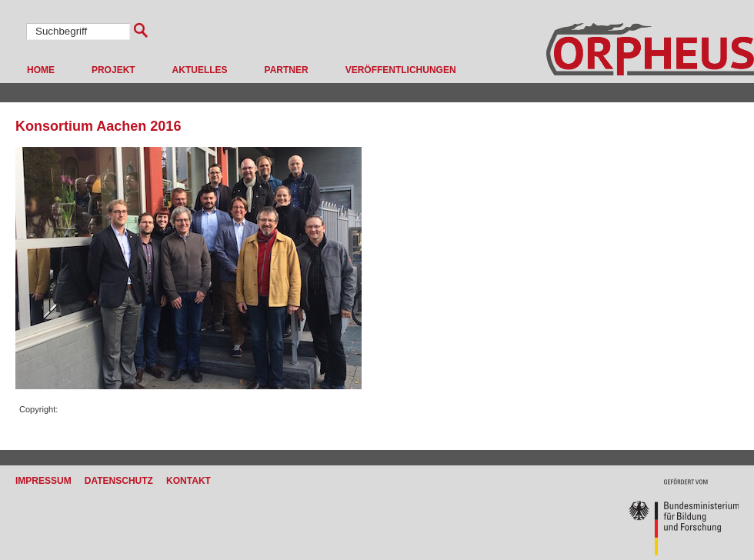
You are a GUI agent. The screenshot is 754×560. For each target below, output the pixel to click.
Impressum (43, 481)
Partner (287, 70)
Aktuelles (200, 70)
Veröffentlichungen (401, 70)
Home (41, 70)
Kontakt (188, 481)
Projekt (113, 70)
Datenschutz (119, 481)
